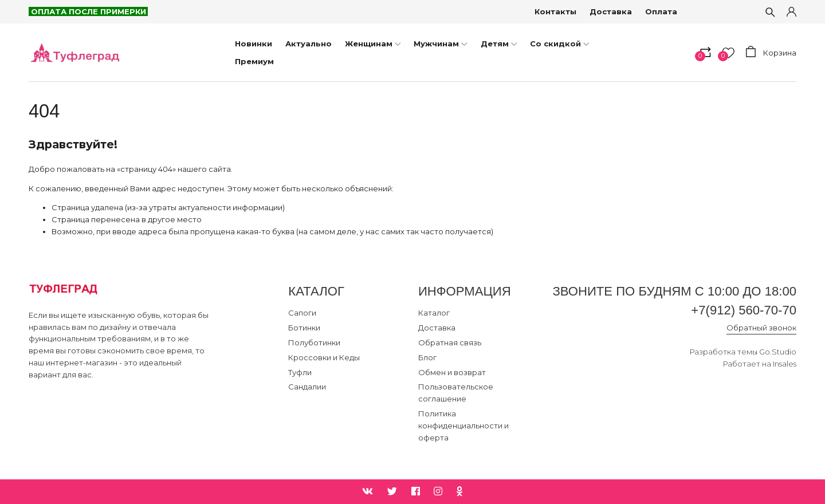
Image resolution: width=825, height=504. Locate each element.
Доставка (611, 11)
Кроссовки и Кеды (324, 357)
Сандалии (307, 387)
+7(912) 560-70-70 (744, 310)
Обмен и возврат (452, 372)
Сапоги (302, 313)
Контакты (555, 11)
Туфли (300, 372)
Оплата (661, 11)
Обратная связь (450, 342)
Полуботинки (314, 342)
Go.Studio (778, 352)
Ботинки (304, 328)
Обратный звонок (761, 328)
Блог (427, 357)
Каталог (434, 313)
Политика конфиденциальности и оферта (463, 426)
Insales (785, 364)
